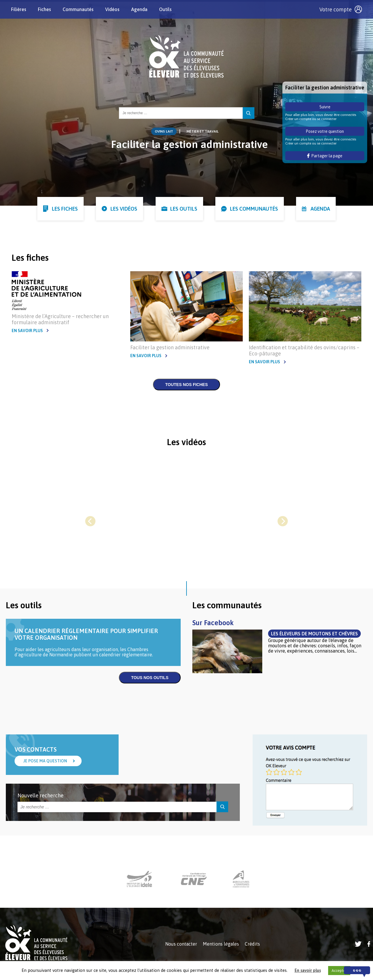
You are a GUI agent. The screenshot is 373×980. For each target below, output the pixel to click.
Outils (166, 10)
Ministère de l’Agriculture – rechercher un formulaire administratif (60, 319)
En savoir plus (27, 331)
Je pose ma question (45, 761)
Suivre (325, 107)
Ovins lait (164, 131)
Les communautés (254, 209)
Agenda (140, 10)
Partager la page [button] (325, 156)
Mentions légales (221, 944)
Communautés (79, 10)
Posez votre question (325, 131)
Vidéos (113, 10)
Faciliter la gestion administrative (170, 347)
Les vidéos (124, 209)
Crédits (252, 944)
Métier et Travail (203, 131)
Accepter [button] (339, 971)
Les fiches (65, 209)
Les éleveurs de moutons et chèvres (314, 634)
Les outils (184, 209)
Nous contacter (181, 944)
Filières (19, 10)
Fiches (45, 10)
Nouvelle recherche (41, 795)
